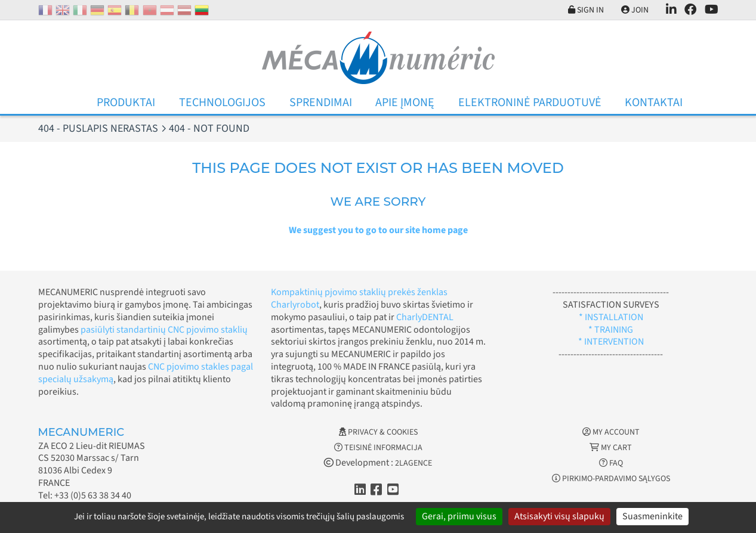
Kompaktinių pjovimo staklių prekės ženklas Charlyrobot (359, 298)
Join (635, 10)
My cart (611, 448)
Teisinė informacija (378, 448)
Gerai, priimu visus (459, 516)
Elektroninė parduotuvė (530, 103)
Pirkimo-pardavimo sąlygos (611, 479)
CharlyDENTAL (425, 317)
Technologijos (222, 103)
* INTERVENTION (611, 342)
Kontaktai (654, 103)
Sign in (586, 10)
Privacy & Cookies (378, 432)
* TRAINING (611, 330)
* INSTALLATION (611, 317)
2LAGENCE (414, 463)
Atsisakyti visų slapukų (559, 516)
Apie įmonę (405, 103)
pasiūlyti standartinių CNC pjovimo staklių (164, 330)
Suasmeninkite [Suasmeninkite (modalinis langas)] (652, 516)
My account (611, 432)
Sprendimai (321, 103)
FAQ (611, 463)
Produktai (126, 103)
